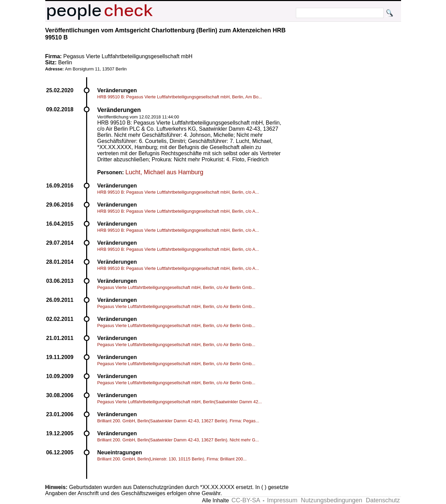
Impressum (282, 500)
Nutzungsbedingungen (332, 500)
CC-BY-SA (246, 500)
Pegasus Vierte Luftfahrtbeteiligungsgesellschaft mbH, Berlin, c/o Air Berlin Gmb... (176, 287)
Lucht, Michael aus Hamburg (164, 172)
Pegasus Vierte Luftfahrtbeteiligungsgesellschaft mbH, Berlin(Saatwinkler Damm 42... (180, 402)
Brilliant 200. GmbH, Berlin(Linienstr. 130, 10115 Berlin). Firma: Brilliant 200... (172, 459)
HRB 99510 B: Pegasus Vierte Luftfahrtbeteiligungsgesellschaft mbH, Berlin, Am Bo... (180, 97)
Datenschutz (383, 500)
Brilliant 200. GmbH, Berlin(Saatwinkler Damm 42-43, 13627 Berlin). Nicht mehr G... (178, 440)
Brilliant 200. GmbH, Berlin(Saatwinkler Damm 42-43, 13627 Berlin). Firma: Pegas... (178, 421)
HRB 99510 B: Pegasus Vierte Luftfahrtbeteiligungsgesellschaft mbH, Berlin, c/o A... (178, 192)
